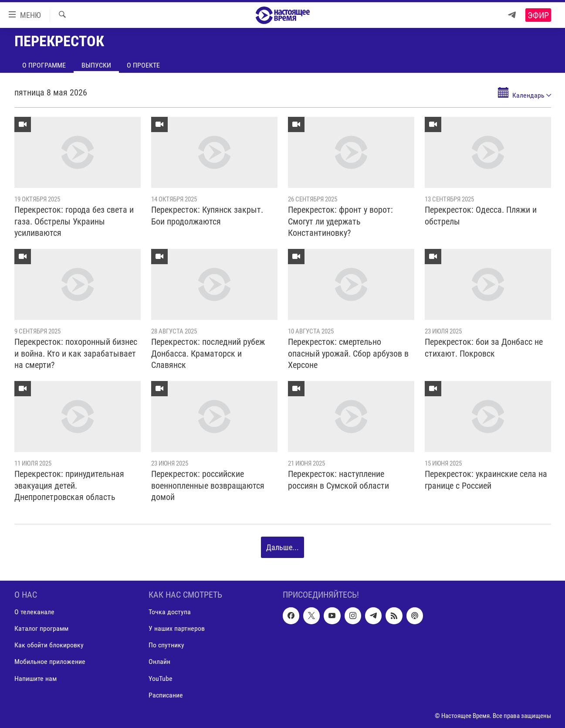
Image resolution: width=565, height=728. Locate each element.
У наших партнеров (177, 629)
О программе (44, 65)
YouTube (161, 679)
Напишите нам (36, 679)
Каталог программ (41, 629)
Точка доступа (170, 612)
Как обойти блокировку (49, 645)
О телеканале (34, 612)
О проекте (143, 65)
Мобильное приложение (50, 662)
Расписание (166, 695)
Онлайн (159, 662)
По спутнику (166, 645)
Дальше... (282, 547)
